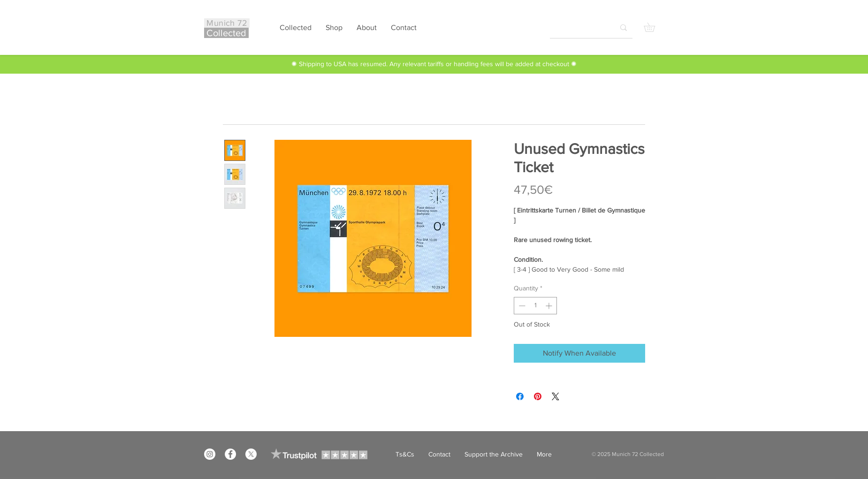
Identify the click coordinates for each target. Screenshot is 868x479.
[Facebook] (230, 454)
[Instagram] (210, 454)
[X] (251, 454)
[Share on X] (556, 396)
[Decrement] (521, 306)
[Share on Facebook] (520, 396)
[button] (654, 27)
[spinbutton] (535, 306)
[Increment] (550, 306)
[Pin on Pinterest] (538, 396)
